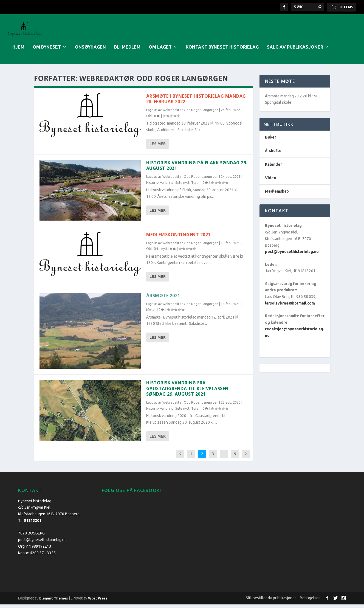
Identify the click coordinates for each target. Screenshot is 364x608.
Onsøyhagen (90, 51)
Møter (151, 313)
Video (271, 181)
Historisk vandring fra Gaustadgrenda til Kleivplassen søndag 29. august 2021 (187, 392)
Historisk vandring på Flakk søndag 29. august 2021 (197, 169)
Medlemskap (277, 195)
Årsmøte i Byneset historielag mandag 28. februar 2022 (196, 102)
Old (149, 119)
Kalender (273, 168)
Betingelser (310, 601)
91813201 (33, 524)
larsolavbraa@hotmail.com (290, 307)
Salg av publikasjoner (295, 51)
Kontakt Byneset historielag (222, 51)
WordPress (98, 602)
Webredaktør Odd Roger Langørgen (190, 114)
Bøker (271, 141)
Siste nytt (182, 186)
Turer (196, 186)
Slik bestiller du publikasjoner (271, 601)
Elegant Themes (54, 602)
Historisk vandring (160, 186)
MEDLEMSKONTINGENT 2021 (178, 238)
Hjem (18, 51)
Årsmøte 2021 (163, 299)
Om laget (160, 51)
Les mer (158, 147)
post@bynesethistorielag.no (292, 255)
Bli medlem (127, 51)
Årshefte (273, 154)
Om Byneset (47, 51)
